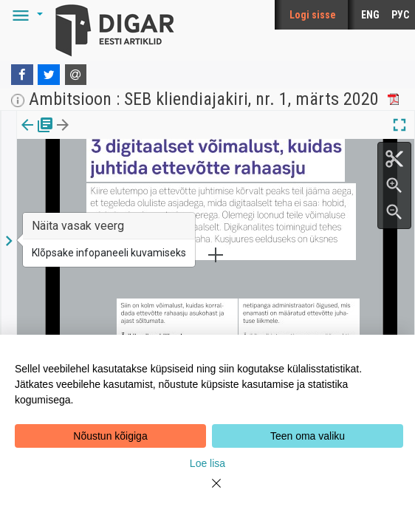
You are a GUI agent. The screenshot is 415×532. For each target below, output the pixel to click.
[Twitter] (49, 75)
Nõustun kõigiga (110, 436)
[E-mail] (76, 75)
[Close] (207, 492)
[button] (25, 15)
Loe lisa (207, 463)
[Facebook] (22, 75)
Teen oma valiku (308, 436)
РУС (400, 15)
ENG (370, 15)
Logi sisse (313, 15)
